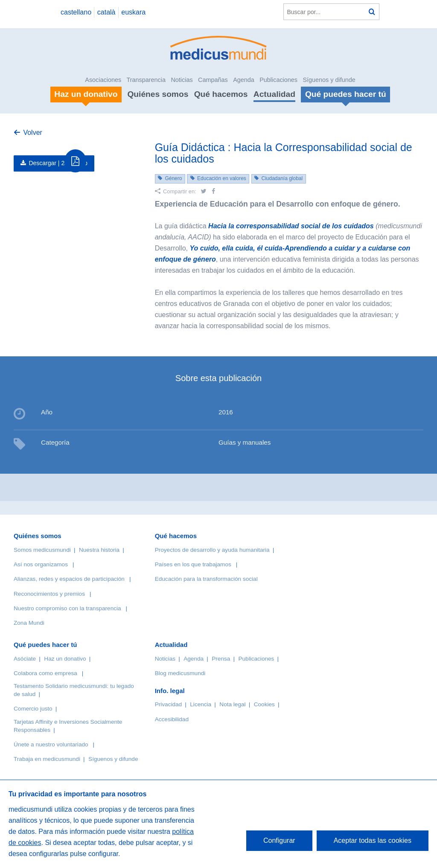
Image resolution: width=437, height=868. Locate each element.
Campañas (213, 80)
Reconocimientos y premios (49, 594)
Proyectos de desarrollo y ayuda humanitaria (212, 550)
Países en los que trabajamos (193, 564)
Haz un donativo (65, 659)
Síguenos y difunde (329, 80)
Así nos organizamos (41, 564)
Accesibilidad (172, 719)
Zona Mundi (29, 623)
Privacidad (168, 704)
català (106, 12)
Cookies (264, 704)
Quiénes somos (158, 94)
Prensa (221, 659)
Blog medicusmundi (180, 673)
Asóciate (25, 659)
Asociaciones (103, 80)
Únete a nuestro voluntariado (51, 744)
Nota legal (232, 704)
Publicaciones (278, 80)
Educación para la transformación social (206, 579)
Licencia (201, 704)
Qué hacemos (221, 94)
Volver (32, 133)
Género (173, 178)
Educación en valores (222, 178)
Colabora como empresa (45, 673)
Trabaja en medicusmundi (47, 759)
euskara (133, 12)
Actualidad (274, 94)
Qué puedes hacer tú (45, 645)
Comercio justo (33, 709)
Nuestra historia (99, 550)
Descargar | (58, 163)
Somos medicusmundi (42, 550)
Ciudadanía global (282, 178)
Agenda (244, 80)
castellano (76, 12)
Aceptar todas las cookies (373, 840)
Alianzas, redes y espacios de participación (69, 579)
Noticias (182, 80)
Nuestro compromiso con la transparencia (67, 608)
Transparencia (146, 80)
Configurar (279, 840)
